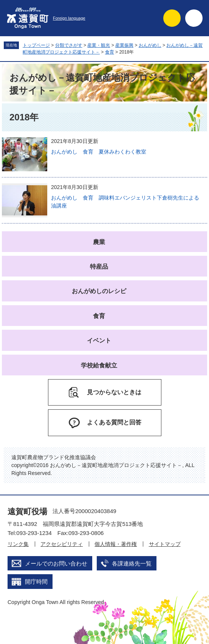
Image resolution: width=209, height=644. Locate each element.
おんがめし (150, 45)
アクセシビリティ (62, 544)
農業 (99, 242)
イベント (99, 340)
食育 (110, 52)
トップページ (36, 45)
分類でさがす (69, 45)
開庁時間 (36, 582)
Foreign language (69, 18)
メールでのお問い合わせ (56, 563)
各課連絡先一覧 (132, 563)
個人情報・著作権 (116, 544)
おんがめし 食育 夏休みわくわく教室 (99, 152)
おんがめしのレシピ (99, 291)
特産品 (99, 267)
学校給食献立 (99, 365)
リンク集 (18, 544)
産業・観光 (99, 45)
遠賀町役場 (27, 511)
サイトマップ (165, 544)
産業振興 (124, 45)
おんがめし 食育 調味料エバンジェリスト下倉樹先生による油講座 (125, 202)
